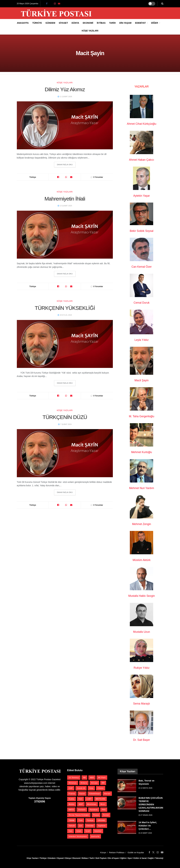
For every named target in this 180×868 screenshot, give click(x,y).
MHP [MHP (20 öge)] (81, 804)
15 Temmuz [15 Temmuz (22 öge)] (74, 778)
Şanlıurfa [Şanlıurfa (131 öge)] (95, 836)
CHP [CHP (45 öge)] (71, 788)
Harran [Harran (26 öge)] (107, 794)
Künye (103, 853)
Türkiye (37, 23)
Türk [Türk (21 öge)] (81, 820)
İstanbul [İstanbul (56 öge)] (98, 831)
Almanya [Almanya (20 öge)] (73, 783)
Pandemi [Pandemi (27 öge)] (94, 810)
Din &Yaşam (114, 858)
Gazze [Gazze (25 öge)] (82, 794)
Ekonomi (88, 23)
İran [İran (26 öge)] (71, 831)
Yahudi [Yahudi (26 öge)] (72, 826)
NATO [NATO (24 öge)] (71, 810)
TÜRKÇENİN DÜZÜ (65, 417)
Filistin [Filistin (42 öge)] (101, 788)
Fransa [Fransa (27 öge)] (72, 794)
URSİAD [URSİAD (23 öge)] (101, 820)
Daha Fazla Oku (65, 165)
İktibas (101, 23)
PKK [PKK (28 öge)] (104, 810)
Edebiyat (140, 23)
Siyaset (63, 23)
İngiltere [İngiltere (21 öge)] (102, 826)
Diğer (154, 23)
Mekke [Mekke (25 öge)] (72, 804)
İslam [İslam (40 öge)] (79, 831)
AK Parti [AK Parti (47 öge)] (102, 778)
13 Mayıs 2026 (145, 788)
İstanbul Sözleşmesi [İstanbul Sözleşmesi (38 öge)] (78, 836)
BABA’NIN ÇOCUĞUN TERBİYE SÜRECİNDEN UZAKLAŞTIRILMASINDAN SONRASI (153, 804)
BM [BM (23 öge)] (103, 783)
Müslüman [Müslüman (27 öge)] (92, 804)
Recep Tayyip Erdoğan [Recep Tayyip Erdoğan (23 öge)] (79, 815)
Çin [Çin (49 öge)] (81, 826)
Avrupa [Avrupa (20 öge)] (94, 783)
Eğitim (123, 858)
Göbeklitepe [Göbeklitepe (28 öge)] (95, 794)
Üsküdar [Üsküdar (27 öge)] (90, 826)
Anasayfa (23, 23)
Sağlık (151, 858)
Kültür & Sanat (140, 858)
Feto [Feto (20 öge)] (91, 788)
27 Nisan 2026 (145, 815)
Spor (130, 858)
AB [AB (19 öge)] (84, 778)
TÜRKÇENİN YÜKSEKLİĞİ (65, 308)
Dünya (75, 23)
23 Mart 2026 (145, 833)
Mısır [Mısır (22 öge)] (103, 804)
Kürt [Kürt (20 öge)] (80, 799)
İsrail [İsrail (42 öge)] (88, 831)
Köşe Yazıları (90, 31)
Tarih (112, 23)
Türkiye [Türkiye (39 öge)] (90, 820)
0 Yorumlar (98, 177)
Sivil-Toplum (101, 858)
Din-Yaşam (125, 23)
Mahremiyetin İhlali (65, 199)
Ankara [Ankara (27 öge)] (84, 783)
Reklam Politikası (117, 853)
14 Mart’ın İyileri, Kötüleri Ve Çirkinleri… (148, 826)
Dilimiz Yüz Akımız (65, 89)
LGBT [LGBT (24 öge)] (89, 799)
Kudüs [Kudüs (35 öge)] (72, 799)
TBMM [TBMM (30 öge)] (72, 820)
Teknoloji (159, 858)
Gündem (50, 23)
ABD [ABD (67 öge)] (92, 778)
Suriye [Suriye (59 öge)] (106, 815)
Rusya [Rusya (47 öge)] (96, 815)
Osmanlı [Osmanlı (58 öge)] (82, 810)
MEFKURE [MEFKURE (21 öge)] (101, 799)
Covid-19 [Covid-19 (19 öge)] (81, 788)
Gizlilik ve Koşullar (136, 853)
